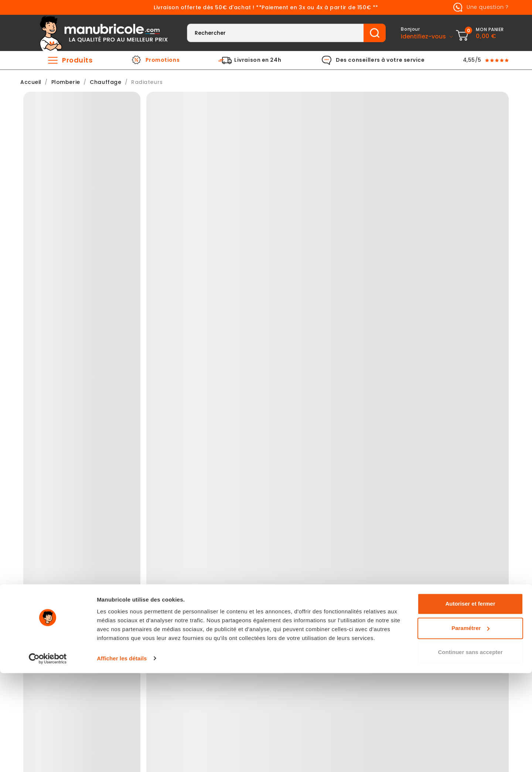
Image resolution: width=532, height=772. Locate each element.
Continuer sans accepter (470, 751)
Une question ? (480, 7)
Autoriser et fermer (470, 703)
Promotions (163, 60)
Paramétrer (470, 727)
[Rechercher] (275, 33)
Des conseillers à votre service (380, 60)
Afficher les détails (122, 757)
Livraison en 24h (258, 60)
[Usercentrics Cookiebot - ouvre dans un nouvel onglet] (48, 758)
